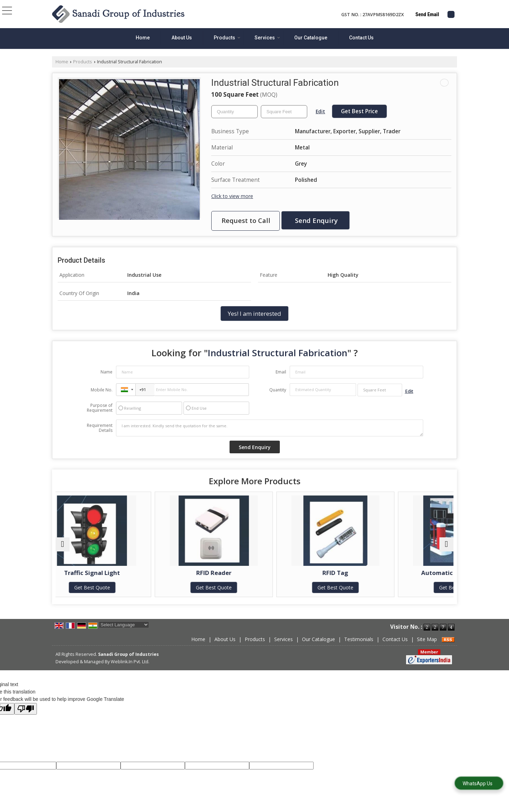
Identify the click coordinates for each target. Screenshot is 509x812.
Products (227, 38)
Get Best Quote (104, 587)
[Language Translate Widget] (124, 632)
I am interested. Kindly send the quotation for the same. (270, 428)
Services (267, 38)
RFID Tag (305, 573)
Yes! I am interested (254, 314)
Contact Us (361, 38)
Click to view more (232, 196)
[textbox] (284, 112)
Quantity (278, 390)
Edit (320, 111)
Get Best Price (359, 111)
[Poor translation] (26, 716)
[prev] (63, 548)
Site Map (427, 646)
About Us (182, 38)
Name (107, 372)
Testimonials (359, 646)
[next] (446, 548)
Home (143, 38)
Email (281, 372)
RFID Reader (204, 573)
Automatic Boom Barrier (405, 573)
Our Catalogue (311, 38)
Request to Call (246, 220)
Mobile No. (102, 390)
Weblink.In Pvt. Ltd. (130, 669)
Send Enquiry (316, 220)
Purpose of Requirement (100, 408)
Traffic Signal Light (104, 573)
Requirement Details (100, 428)
